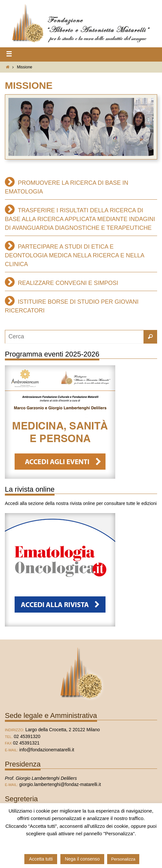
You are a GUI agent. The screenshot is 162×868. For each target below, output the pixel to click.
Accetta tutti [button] (41, 859)
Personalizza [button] (123, 859)
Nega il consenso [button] (82, 859)
